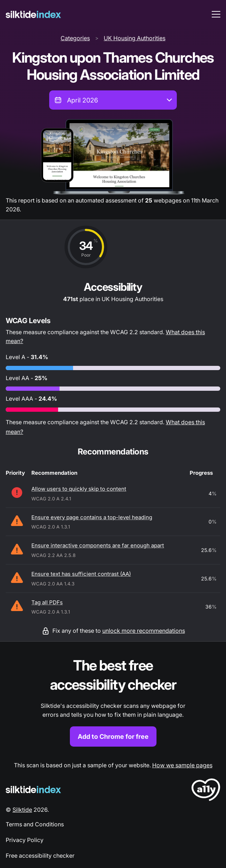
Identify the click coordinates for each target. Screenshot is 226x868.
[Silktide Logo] (33, 790)
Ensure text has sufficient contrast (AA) (81, 574)
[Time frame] (113, 100)
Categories (75, 38)
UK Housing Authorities (135, 38)
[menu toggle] (216, 14)
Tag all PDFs (47, 602)
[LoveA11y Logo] (206, 791)
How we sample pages (182, 765)
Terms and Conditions (35, 824)
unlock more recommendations (144, 631)
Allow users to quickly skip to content (79, 489)
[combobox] (113, 100)
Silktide (22, 810)
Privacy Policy (25, 840)
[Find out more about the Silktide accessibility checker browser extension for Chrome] (113, 701)
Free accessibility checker (40, 856)
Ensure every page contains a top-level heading (92, 517)
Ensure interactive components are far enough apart (98, 545)
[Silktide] (33, 14)
